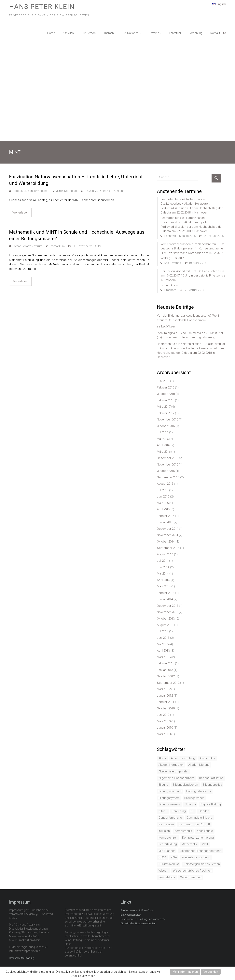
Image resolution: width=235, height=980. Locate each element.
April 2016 (163, 445)
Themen (109, 33)
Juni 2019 (163, 381)
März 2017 (164, 407)
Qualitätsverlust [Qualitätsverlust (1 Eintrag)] (169, 864)
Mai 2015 (163, 503)
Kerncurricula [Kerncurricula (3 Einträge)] (183, 831)
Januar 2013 (165, 670)
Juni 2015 (163, 497)
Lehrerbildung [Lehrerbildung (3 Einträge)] (168, 844)
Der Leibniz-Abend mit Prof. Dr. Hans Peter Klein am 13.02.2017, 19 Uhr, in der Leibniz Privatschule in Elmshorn (193, 276)
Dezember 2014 (168, 529)
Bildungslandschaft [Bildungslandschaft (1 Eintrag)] (186, 785)
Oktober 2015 (166, 471)
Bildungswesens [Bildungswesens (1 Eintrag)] (169, 804)
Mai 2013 (163, 644)
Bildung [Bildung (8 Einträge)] (163, 785)
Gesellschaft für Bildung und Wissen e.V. (143, 919)
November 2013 (167, 612)
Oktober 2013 (166, 619)
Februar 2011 (166, 702)
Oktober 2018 (166, 394)
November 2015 (167, 465)
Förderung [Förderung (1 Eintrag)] (179, 811)
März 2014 (164, 586)
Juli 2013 (163, 631)
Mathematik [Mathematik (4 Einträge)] (189, 844)
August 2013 (165, 625)
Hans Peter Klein (42, 7)
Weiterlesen (20, 213)
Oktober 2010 (166, 708)
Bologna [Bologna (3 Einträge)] (190, 804)
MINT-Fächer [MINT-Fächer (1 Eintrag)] (167, 851)
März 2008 (164, 734)
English (219, 4)
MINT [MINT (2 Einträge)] (205, 844)
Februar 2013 (166, 663)
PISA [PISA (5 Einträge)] (174, 857)
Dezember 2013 (168, 606)
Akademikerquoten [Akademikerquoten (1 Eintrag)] (171, 765)
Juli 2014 (163, 561)
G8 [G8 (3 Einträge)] (192, 811)
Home (51, 33)
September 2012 (168, 683)
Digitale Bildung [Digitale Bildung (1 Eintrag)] (211, 804)
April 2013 (163, 651)
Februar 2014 (166, 593)
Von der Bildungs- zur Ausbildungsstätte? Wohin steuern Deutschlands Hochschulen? (189, 318)
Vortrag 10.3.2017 (172, 258)
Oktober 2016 (166, 426)
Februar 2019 (166, 387)
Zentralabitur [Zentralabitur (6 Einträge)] (167, 877)
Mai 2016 (163, 439)
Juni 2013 (163, 638)
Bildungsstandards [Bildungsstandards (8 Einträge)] (199, 791)
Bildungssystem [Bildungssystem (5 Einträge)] (169, 798)
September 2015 (168, 477)
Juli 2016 (163, 432)
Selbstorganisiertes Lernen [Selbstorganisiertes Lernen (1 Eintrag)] (202, 864)
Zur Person (89, 33)
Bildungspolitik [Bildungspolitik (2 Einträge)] (212, 785)
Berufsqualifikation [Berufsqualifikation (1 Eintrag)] (211, 778)
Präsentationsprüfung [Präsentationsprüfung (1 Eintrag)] (196, 857)
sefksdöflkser (166, 326)
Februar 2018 (166, 400)
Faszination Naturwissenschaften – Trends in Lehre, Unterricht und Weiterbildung (76, 180)
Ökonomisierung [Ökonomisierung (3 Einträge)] (191, 877)
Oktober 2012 (166, 676)
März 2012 (164, 689)
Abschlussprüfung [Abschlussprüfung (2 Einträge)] (183, 758)
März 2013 (164, 657)
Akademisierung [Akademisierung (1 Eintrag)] (199, 765)
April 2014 (163, 580)
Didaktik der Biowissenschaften (138, 923)
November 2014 (167, 535)
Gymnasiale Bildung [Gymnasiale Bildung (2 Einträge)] (200, 818)
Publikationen (130, 33)
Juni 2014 (163, 567)
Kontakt (215, 33)
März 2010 (164, 721)
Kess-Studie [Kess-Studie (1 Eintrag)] (205, 831)
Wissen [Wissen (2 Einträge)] (163, 871)
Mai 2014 (163, 574)
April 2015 (163, 509)
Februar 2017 (166, 413)
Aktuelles (68, 33)
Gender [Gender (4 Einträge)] (204, 811)
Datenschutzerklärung (22, 958)
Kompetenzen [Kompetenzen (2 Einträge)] (168, 838)
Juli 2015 (163, 490)
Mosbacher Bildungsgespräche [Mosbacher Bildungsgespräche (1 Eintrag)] (200, 851)
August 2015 (165, 484)
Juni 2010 (163, 715)
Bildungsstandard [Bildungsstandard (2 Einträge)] (170, 791)
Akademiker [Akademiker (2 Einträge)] (207, 758)
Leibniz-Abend (170, 285)
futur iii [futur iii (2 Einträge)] (163, 811)
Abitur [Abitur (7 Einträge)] (162, 758)
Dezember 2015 (168, 458)
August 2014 (165, 554)
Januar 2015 (165, 522)
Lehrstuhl (175, 33)
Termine (154, 33)
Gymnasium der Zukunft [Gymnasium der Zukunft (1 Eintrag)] (194, 824)
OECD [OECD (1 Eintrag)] (162, 857)
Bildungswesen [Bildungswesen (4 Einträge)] (194, 798)
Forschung (196, 33)
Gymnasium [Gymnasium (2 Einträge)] (166, 824)
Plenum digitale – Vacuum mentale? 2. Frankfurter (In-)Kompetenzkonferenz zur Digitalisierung (190, 335)
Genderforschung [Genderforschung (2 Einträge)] (170, 818)
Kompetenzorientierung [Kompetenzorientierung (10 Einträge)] (198, 838)
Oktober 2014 (166, 542)
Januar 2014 (165, 599)
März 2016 (164, 452)
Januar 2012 (165, 696)
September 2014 (168, 548)
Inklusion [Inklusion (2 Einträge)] (164, 831)
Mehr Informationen (185, 972)
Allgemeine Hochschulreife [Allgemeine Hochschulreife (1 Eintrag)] (176, 778)
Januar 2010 (165, 728)
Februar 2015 (166, 516)
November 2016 (167, 419)
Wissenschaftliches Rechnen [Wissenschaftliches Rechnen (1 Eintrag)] (192, 871)
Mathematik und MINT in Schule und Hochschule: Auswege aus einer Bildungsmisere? (77, 235)
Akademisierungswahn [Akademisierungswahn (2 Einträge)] (173, 771)
